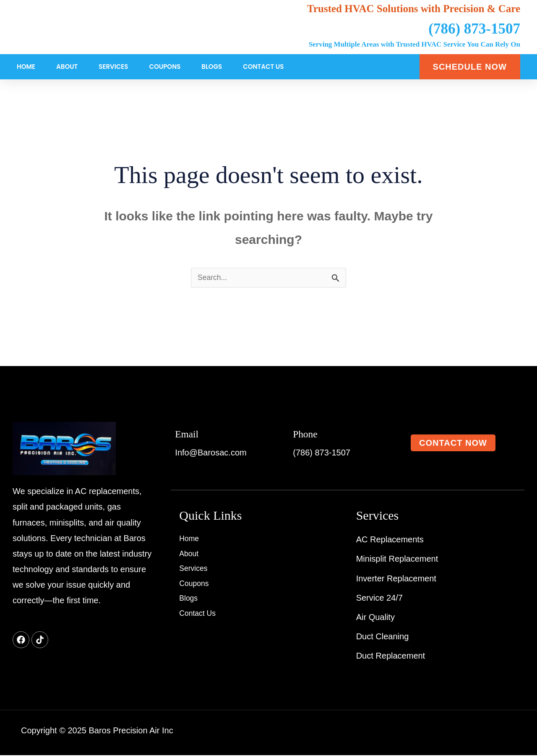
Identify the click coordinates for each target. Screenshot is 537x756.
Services (113, 67)
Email (190, 434)
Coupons (165, 67)
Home (26, 67)
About (67, 67)
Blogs (212, 67)
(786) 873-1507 (474, 29)
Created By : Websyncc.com (463, 731)
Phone (309, 434)
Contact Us (263, 67)
